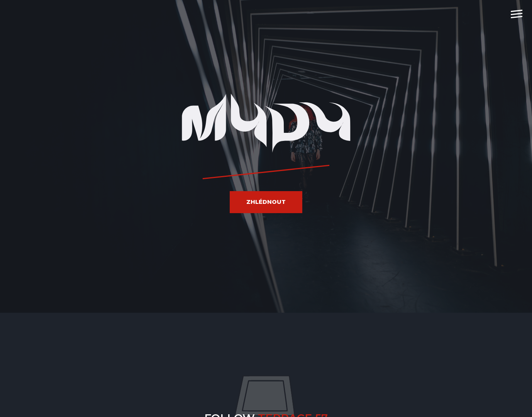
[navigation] (517, 13)
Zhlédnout (266, 202)
